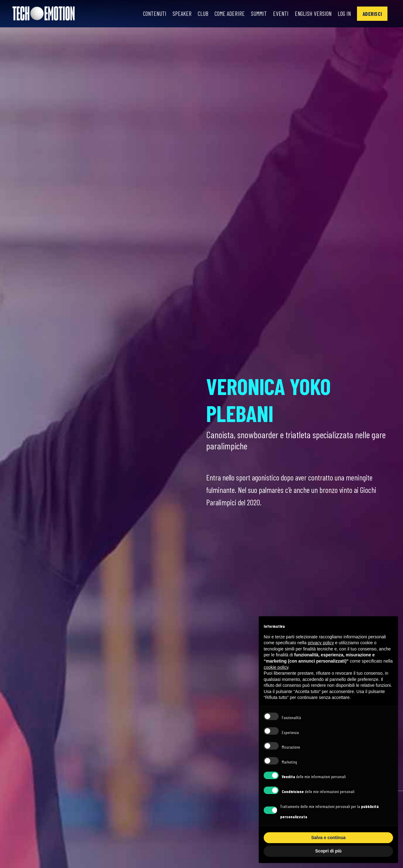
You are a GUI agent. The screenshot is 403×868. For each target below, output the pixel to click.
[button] (372, 14)
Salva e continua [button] (328, 838)
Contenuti (149, 14)
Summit (255, 14)
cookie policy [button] (276, 667)
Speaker (177, 14)
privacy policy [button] (321, 643)
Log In (343, 14)
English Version (311, 14)
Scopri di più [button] (329, 851)
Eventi (278, 14)
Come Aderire (225, 14)
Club (198, 14)
